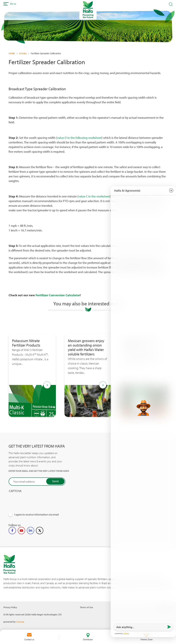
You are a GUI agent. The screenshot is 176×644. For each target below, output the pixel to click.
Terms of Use (86, 607)
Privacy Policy (10, 607)
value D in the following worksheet (79, 138)
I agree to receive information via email (37, 515)
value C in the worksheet (94, 196)
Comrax (20, 622)
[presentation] (35, 499)
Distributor (88, 639)
